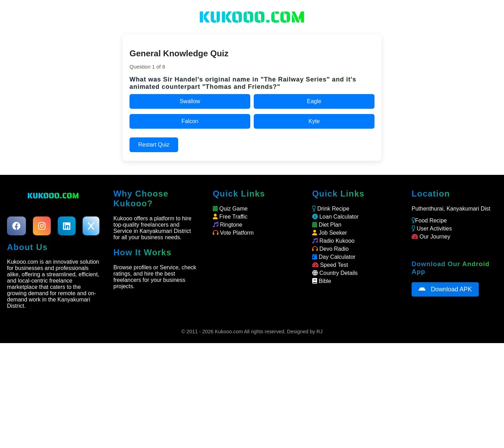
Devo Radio (330, 249)
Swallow (190, 101)
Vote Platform (233, 233)
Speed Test (330, 265)
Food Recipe (429, 221)
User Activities (432, 229)
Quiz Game (230, 209)
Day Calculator (334, 257)
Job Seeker (330, 233)
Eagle (314, 101)
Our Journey (431, 237)
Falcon (190, 121)
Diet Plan (327, 225)
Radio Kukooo (333, 241)
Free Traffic (230, 217)
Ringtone (228, 225)
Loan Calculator (335, 217)
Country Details (335, 273)
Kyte (314, 121)
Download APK (445, 289)
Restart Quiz (154, 145)
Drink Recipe (331, 209)
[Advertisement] (252, 396)
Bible (322, 281)
